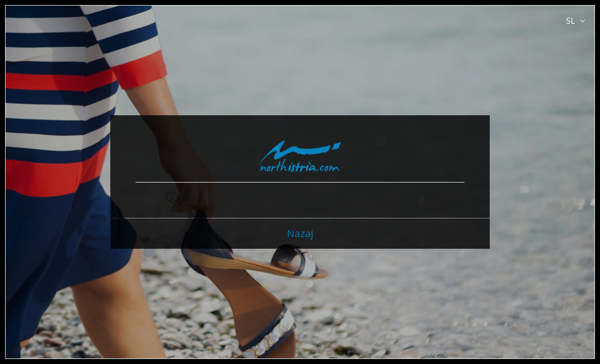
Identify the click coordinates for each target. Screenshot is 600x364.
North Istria (300, 156)
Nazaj (300, 233)
